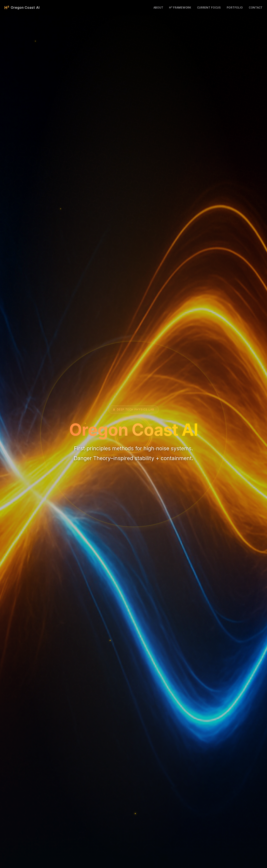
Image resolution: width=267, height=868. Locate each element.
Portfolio (235, 8)
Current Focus (209, 8)
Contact (256, 8)
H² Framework (180, 8)
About (158, 8)
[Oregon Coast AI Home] (22, 8)
